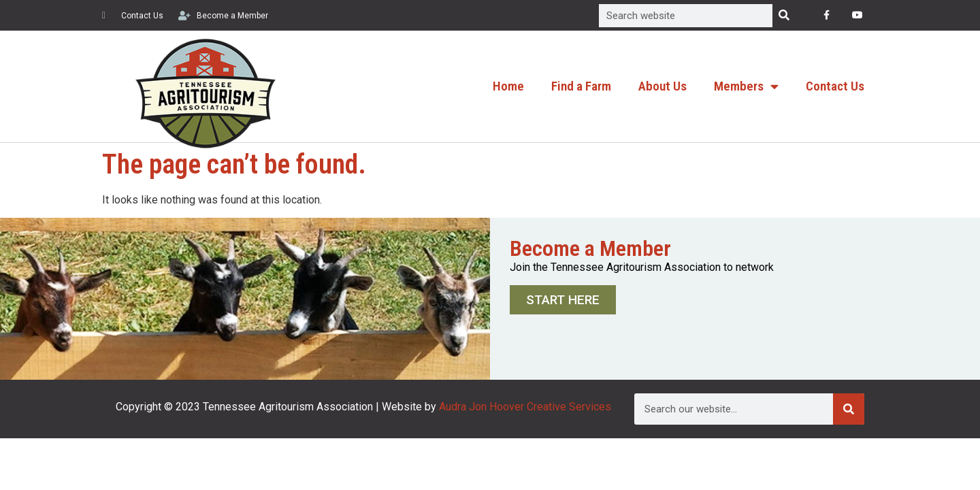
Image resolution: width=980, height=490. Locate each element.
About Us (663, 86)
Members (746, 86)
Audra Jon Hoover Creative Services (525, 407)
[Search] (784, 16)
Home (508, 86)
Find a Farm (581, 86)
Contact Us (835, 86)
